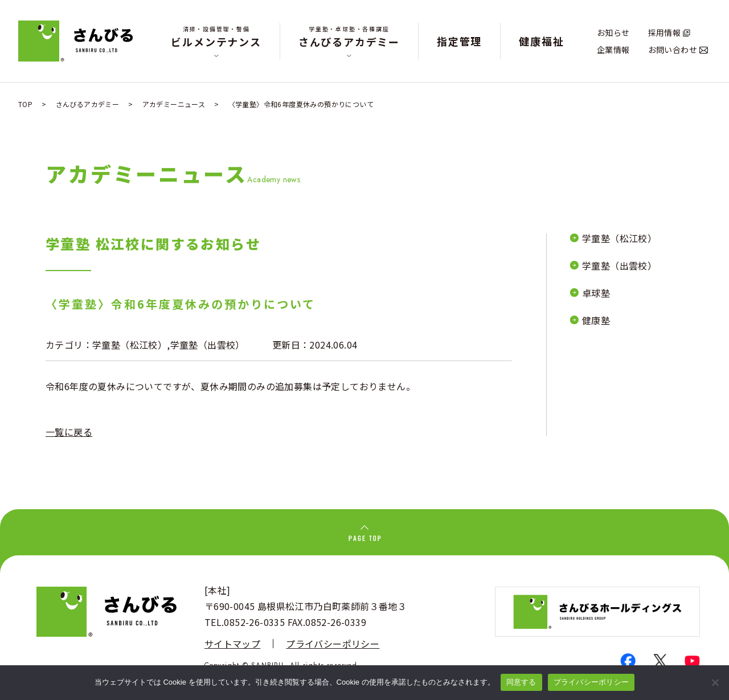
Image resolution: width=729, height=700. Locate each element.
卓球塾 (596, 293)
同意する (521, 682)
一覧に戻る (69, 432)
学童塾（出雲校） (208, 345)
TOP (25, 104)
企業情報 (613, 50)
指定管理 (459, 41)
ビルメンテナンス (216, 37)
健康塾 (596, 320)
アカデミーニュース (174, 104)
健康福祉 (541, 41)
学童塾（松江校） (130, 345)
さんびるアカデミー (349, 37)
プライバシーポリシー (333, 644)
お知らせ (613, 32)
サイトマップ (232, 644)
